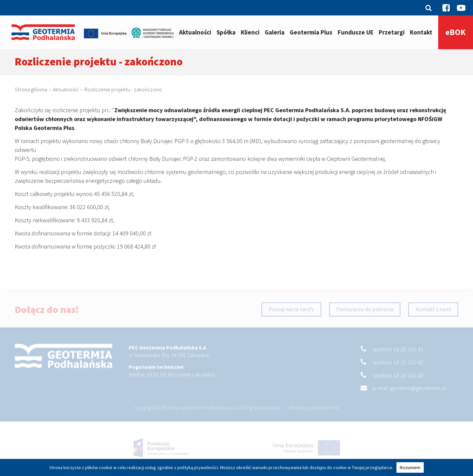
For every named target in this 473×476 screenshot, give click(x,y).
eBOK (456, 32)
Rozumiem (410, 467)
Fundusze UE (356, 32)
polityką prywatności (198, 467)
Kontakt (421, 32)
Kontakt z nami (433, 314)
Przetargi (392, 32)
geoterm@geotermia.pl (418, 393)
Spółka (226, 32)
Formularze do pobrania (365, 314)
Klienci (250, 32)
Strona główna (31, 90)
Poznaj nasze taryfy (291, 314)
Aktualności (195, 32)
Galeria (275, 32)
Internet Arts (326, 412)
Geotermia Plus (311, 32)
